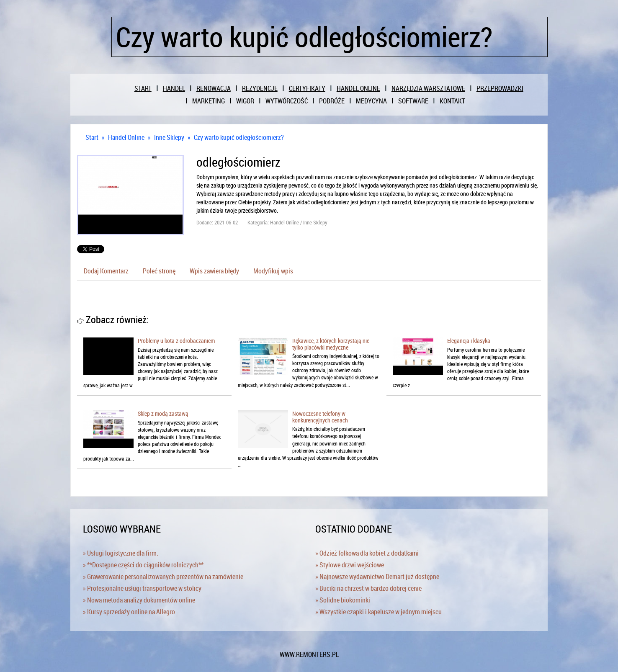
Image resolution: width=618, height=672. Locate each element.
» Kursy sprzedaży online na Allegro (129, 612)
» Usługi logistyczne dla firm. (121, 553)
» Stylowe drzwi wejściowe (350, 565)
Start (92, 137)
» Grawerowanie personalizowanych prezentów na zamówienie (163, 577)
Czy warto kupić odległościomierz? (239, 137)
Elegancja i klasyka (469, 341)
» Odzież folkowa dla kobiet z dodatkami (367, 553)
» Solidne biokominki (343, 600)
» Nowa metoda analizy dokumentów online (139, 600)
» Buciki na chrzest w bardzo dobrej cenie (368, 588)
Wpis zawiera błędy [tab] (214, 271)
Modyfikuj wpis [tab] (273, 271)
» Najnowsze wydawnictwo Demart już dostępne (377, 577)
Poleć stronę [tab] (159, 271)
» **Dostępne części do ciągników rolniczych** (143, 565)
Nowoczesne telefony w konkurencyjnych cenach (320, 417)
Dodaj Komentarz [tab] (106, 271)
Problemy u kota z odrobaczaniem (176, 341)
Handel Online (126, 137)
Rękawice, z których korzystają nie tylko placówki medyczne (331, 344)
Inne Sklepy (169, 137)
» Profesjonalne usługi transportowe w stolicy (142, 588)
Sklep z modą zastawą (163, 413)
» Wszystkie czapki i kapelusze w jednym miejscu (379, 612)
